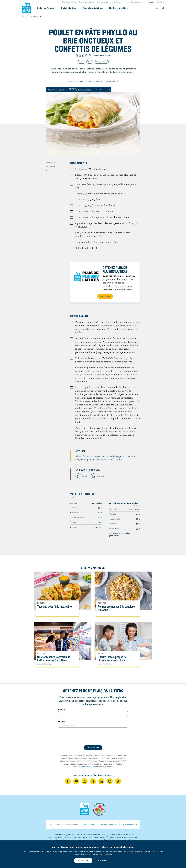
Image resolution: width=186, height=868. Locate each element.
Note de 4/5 (86, 55)
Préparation (50, 167)
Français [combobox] (150, 2)
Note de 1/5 (77, 55)
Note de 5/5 (90, 55)
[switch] (89, 90)
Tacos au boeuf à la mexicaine (54, 607)
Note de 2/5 (80, 55)
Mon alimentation (130, 824)
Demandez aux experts (69, 2)
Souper (81, 62)
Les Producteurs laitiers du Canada (26, 8)
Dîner (90, 62)
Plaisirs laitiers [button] (69, 8)
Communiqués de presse (133, 2)
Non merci (103, 860)
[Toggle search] (163, 8)
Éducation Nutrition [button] (93, 8)
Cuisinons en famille (109, 824)
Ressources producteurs (86, 2)
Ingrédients (50, 162)
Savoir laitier (89, 824)
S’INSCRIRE (105, 296)
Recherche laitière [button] (119, 8)
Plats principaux (101, 62)
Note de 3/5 (83, 55)
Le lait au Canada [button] (46, 8)
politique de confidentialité (89, 767)
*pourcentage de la (120, 534)
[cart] (157, 8)
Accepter (83, 860)
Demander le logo (102, 2)
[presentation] (93, 736)
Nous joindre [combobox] (116, 2)
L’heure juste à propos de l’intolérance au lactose (112, 659)
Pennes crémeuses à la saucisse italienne (116, 608)
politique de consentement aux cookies (134, 851)
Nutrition (50, 171)
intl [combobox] (161, 2)
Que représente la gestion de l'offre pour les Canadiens (54, 659)
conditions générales (103, 854)
